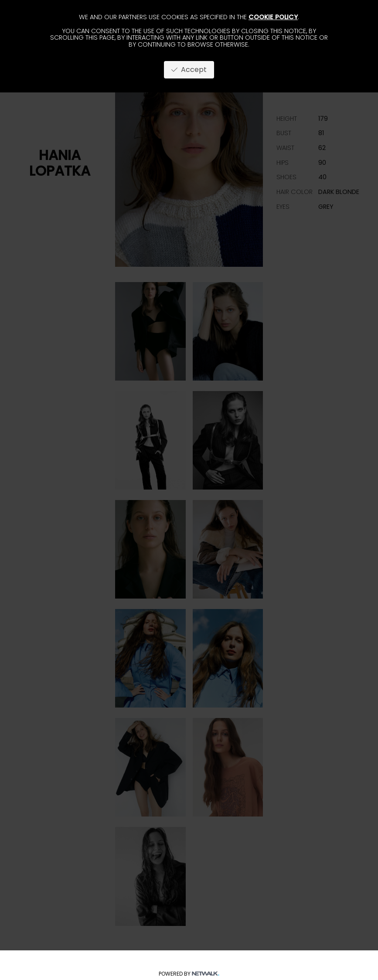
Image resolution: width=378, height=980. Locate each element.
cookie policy (273, 17)
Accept (189, 70)
